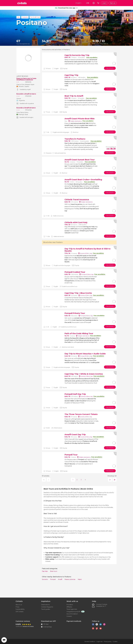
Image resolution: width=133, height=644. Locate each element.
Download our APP (48, 621)
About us (19, 605)
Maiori (80, 579)
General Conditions (90, 642)
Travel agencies (72, 609)
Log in (104, 3)
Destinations (45, 605)
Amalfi (60, 579)
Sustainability (20, 609)
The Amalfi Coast (35, 17)
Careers (69, 616)
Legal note (99, 642)
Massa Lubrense (70, 579)
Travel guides (46, 609)
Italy (18, 17)
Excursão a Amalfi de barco (26, 108)
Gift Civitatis (19, 612)
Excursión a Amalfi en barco (26, 94)
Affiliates (69, 607)
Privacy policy (108, 642)
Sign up (113, 3)
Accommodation (72, 614)
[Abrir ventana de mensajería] (4, 640)
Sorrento (45, 579)
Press (17, 607)
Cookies (115, 642)
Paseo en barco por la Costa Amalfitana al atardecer (26, 79)
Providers (70, 605)
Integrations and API (74, 612)
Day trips (45, 571)
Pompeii (53, 579)
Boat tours (54, 571)
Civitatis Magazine (47, 607)
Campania (25, 17)
